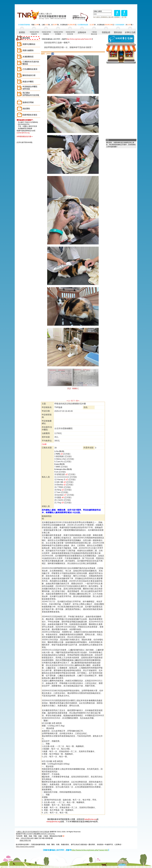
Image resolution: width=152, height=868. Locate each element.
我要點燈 (106, 32)
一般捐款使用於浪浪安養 (70, 33)
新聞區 (22, 32)
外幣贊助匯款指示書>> (25, 137)
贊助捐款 (118, 32)
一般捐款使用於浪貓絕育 (34, 33)
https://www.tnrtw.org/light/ (25, 847)
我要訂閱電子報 (25, 840)
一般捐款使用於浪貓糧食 (46, 33)
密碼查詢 (104, 17)
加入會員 (96, 17)
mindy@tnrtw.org (53, 822)
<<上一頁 (70, 401)
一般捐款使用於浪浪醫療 (58, 33)
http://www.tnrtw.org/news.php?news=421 (90, 850)
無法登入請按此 (114, 17)
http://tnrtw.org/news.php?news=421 (79, 39)
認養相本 (82, 32)
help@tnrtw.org (90, 819)
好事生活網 (130, 32)
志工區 (124, 17)
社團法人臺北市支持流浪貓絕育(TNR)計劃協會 (33, 832)
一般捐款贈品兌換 (94, 33)
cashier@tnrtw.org (23, 133)
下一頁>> (76, 401)
